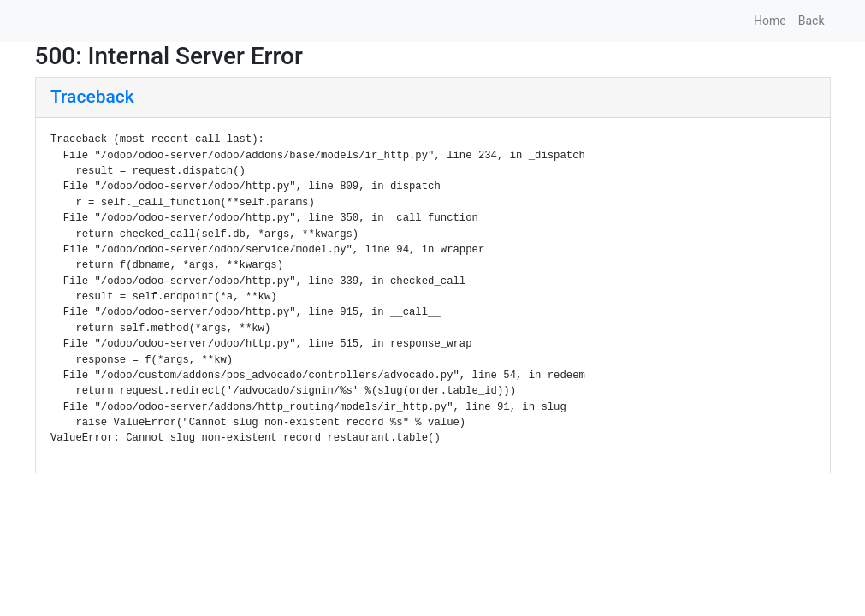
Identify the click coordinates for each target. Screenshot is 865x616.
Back (812, 21)
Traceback (92, 97)
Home (770, 21)
